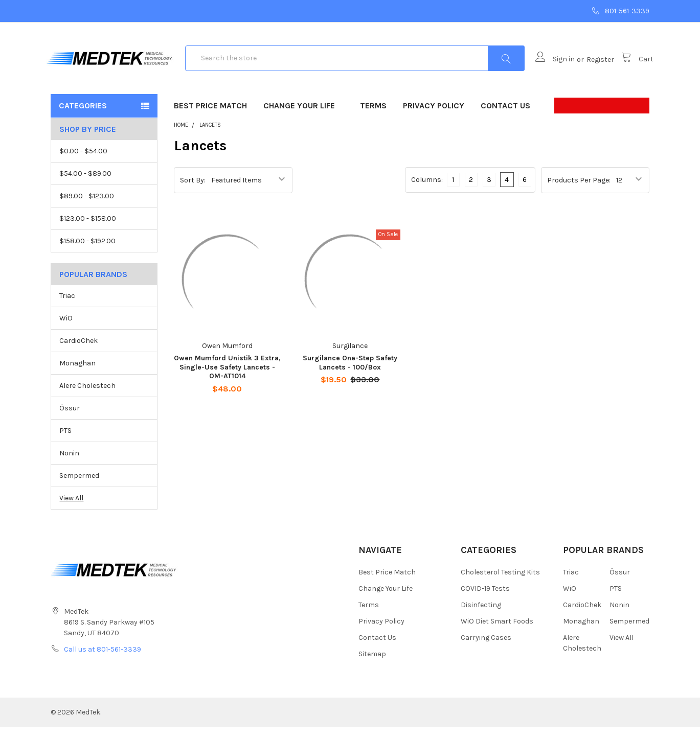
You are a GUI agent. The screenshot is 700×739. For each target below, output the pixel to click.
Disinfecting (481, 617)
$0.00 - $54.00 (83, 163)
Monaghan (77, 376)
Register (596, 66)
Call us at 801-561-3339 (103, 662)
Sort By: (193, 192)
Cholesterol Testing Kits (500, 584)
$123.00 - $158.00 (88, 231)
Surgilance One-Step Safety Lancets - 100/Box (350, 375)
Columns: (427, 192)
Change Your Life (303, 118)
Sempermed (79, 488)
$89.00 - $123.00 (87, 208)
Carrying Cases (486, 650)
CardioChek (78, 353)
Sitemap (372, 666)
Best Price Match (210, 118)
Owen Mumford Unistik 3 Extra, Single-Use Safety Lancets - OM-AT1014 (227, 379)
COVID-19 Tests (485, 601)
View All (71, 510)
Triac (67, 308)
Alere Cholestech (87, 398)
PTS (65, 443)
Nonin (69, 465)
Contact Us (505, 118)
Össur (70, 421)
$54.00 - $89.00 (85, 186)
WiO (66, 331)
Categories (83, 118)
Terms (373, 118)
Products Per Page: (579, 192)
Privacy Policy (434, 118)
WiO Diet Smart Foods (497, 633)
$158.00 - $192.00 (87, 253)
